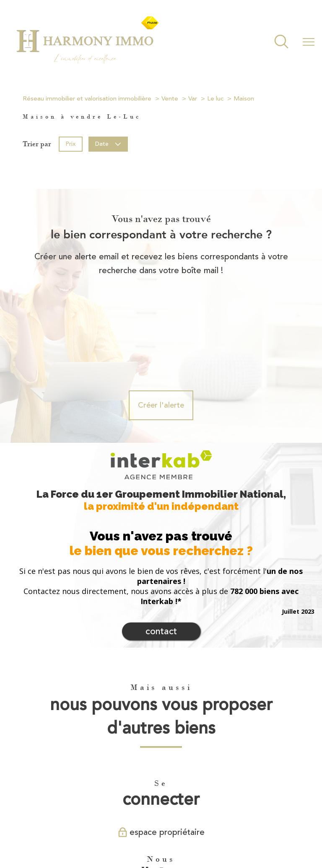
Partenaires (198, 836)
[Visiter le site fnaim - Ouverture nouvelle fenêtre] (186, 803)
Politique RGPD (235, 836)
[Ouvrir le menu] (309, 42)
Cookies (269, 837)
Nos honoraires (61, 836)
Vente (170, 99)
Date (108, 143)
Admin (171, 836)
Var (193, 99)
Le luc (215, 99)
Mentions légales (138, 836)
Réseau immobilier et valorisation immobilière (87, 99)
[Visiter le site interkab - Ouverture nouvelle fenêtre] (149, 803)
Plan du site (99, 836)
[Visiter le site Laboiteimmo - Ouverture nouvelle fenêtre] (161, 854)
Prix (70, 143)
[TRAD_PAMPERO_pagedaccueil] (87, 63)
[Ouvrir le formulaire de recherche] (281, 43)
